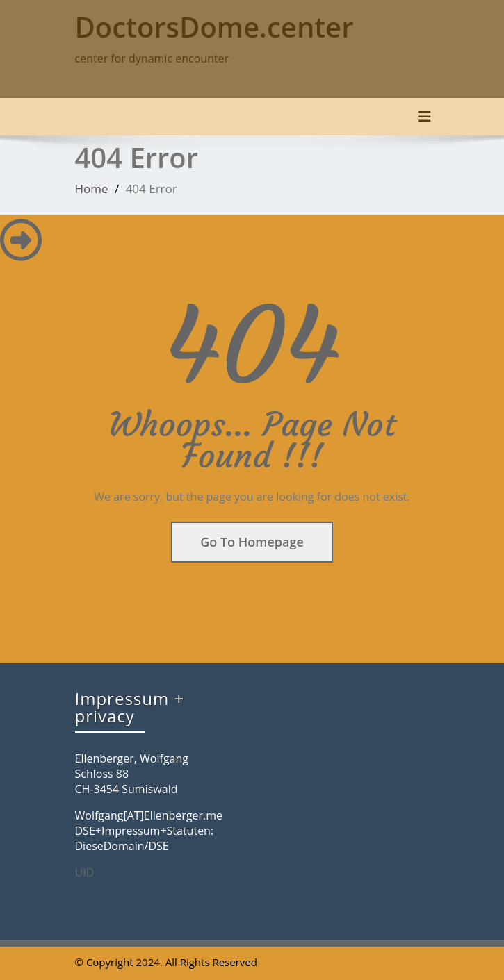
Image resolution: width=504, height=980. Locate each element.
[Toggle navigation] (425, 117)
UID (85, 872)
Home (92, 189)
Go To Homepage (252, 542)
